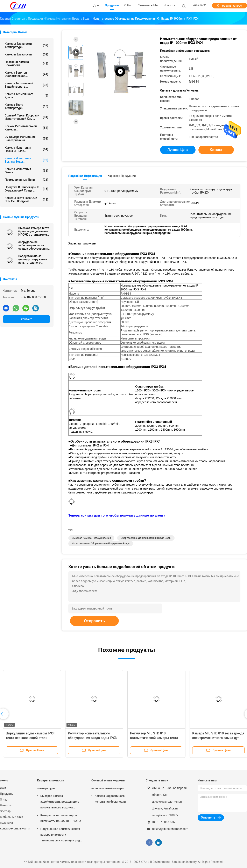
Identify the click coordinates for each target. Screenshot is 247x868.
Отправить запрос (230, 6)
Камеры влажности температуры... (26, 45)
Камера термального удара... (26, 96)
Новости (6, 805)
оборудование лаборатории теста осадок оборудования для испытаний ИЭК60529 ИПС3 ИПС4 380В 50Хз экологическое (34, 245)
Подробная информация (85, 176)
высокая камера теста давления (91, 538)
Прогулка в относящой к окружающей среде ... (26, 189)
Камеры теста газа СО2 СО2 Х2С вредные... (26, 200)
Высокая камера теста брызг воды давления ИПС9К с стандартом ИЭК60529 (34, 231)
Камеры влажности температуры (51, 784)
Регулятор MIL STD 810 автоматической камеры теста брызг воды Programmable (154, 738)
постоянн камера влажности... (26, 63)
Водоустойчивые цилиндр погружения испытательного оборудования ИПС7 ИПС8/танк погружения (34, 259)
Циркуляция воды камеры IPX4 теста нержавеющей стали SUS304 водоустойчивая (30, 738)
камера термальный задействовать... (26, 85)
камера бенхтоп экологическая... (26, 74)
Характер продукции (122, 176)
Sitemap (5, 811)
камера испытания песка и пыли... (26, 149)
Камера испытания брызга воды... (26, 160)
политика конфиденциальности (14, 826)
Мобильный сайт (12, 817)
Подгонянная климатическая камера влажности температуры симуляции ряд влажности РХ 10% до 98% (60, 835)
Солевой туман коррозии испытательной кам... (26, 117)
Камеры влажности (26, 54)
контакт (26, 319)
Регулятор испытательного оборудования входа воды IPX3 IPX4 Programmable (92, 738)
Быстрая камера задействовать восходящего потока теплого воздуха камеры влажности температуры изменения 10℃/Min (60, 802)
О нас (4, 800)
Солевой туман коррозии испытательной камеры (108, 784)
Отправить (94, 621)
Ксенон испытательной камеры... (26, 128)
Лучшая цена (178, 150)
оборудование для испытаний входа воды (146, 538)
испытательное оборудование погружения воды (101, 544)
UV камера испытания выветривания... (26, 139)
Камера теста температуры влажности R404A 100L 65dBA (61, 818)
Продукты (7, 794)
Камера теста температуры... (26, 106)
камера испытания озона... (26, 171)
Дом (3, 788)
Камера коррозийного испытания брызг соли (110, 799)
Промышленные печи (26, 180)
